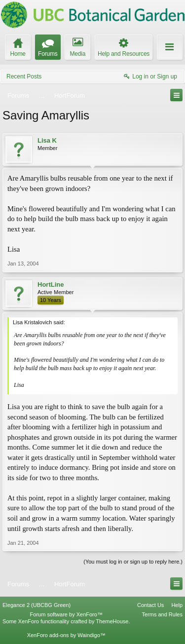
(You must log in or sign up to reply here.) (133, 562)
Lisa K (47, 140)
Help (177, 605)
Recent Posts (24, 76)
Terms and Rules (162, 614)
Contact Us (150, 605)
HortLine (51, 284)
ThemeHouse (112, 621)
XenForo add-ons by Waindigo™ (66, 635)
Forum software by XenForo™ (66, 614)
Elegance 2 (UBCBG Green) (37, 605)
